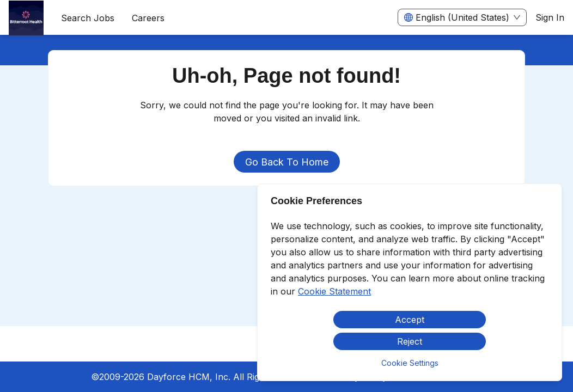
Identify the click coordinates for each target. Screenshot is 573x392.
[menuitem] (26, 18)
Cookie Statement (334, 291)
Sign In (550, 17)
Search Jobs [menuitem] (88, 18)
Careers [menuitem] (148, 18)
